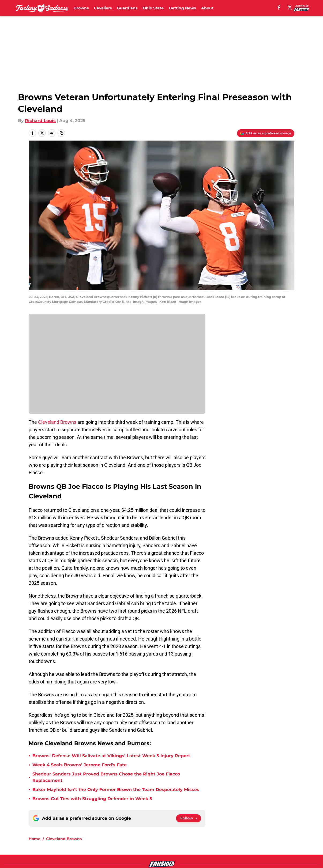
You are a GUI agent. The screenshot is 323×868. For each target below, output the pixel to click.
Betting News (182, 8)
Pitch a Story (99, 834)
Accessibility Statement (111, 844)
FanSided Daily (45, 834)
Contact (166, 824)
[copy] (61, 133)
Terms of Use (223, 834)
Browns (81, 8)
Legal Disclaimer (47, 844)
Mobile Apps (279, 824)
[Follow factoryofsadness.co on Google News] (189, 766)
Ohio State (153, 8)
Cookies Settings (226, 844)
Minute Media (35, 858)
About (207, 8)
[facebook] (279, 8)
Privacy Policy (172, 834)
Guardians (127, 8)
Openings (96, 824)
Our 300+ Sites (224, 824)
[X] (290, 8)
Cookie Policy (280, 834)
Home (35, 787)
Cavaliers (103, 8)
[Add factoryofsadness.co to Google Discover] (266, 133)
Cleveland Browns (57, 422)
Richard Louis (40, 121)
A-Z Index (168, 844)
